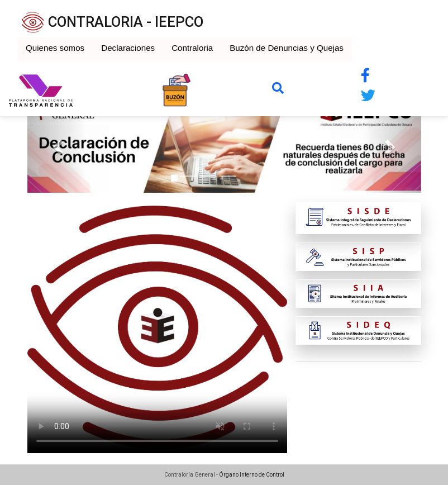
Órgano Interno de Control (252, 475)
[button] (57, 144)
